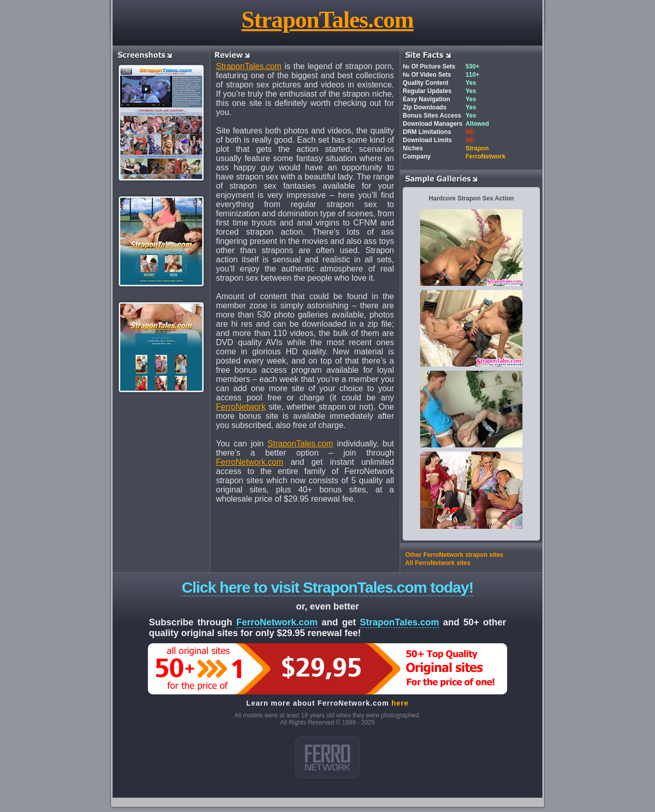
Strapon (477, 148)
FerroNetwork (241, 407)
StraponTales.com (327, 20)
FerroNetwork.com (250, 462)
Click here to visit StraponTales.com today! (327, 587)
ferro (327, 757)
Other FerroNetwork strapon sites (454, 555)
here (400, 703)
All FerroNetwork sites (438, 563)
